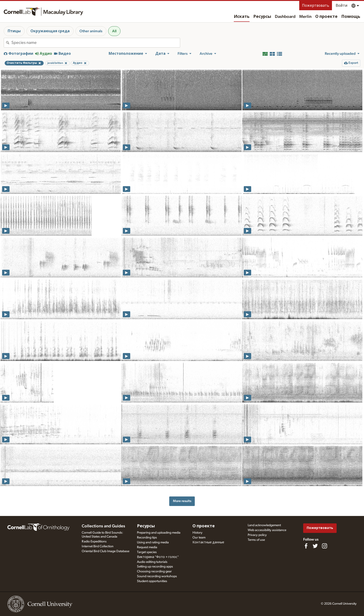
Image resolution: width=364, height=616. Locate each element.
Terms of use (256, 540)
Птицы (14, 31)
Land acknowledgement (264, 525)
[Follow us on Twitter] (315, 546)
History (197, 533)
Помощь (351, 17)
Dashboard (285, 17)
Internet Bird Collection (98, 546)
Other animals (91, 31)
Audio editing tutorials (152, 562)
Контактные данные (208, 542)
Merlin (305, 17)
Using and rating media (153, 542)
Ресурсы (262, 17)
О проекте (326, 17)
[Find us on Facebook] (306, 546)
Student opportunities (152, 581)
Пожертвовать (316, 6)
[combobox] (96, 43)
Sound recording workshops (157, 576)
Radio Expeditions (94, 541)
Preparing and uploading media (159, 533)
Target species (147, 552)
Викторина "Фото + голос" (158, 557)
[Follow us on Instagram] (325, 546)
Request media (147, 547)
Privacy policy (257, 535)
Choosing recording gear (154, 571)
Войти (342, 6)
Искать (242, 17)
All (114, 31)
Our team (199, 538)
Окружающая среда (50, 31)
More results (182, 501)
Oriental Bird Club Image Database (106, 551)
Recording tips (147, 538)
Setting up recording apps (155, 567)
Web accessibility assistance (267, 530)
